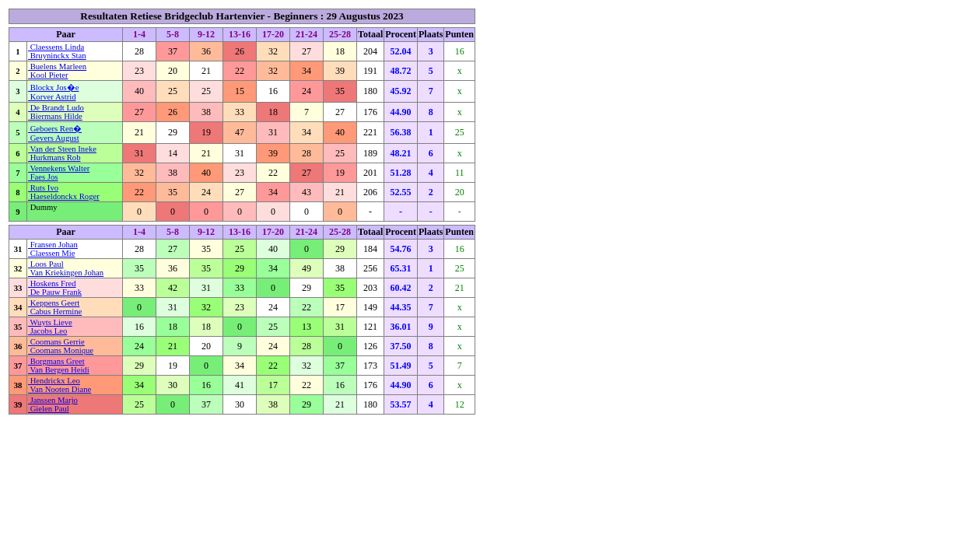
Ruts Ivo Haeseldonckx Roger (64, 192)
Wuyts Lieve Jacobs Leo (50, 327)
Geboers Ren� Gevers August (55, 133)
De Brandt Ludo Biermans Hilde (56, 112)
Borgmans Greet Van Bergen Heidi (59, 366)
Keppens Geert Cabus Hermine (55, 307)
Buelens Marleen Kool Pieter (57, 71)
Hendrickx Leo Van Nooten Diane (60, 385)
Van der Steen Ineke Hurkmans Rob (62, 153)
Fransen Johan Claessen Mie (53, 249)
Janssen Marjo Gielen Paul (53, 404)
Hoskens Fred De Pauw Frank (55, 288)
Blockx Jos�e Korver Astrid (53, 92)
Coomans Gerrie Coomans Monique (61, 346)
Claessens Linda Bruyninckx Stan (57, 51)
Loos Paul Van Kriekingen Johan (66, 268)
